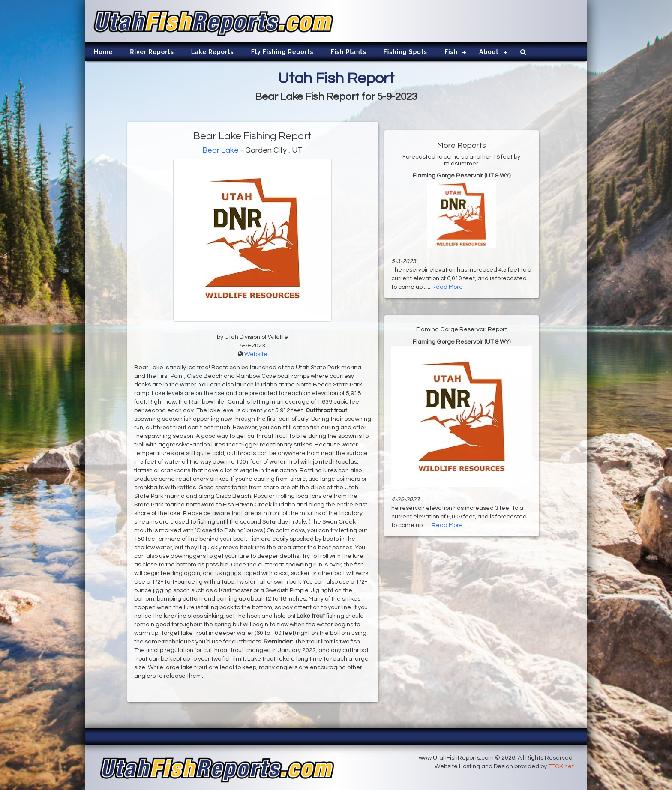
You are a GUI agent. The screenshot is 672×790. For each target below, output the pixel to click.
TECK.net (561, 766)
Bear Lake (220, 150)
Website (256, 354)
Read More (447, 287)
